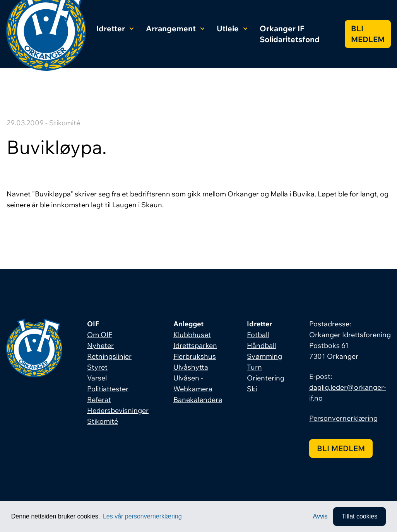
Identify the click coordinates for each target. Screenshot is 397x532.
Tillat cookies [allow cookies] (359, 516)
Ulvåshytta (191, 367)
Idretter (115, 28)
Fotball (258, 335)
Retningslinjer (109, 356)
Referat (99, 400)
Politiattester (108, 389)
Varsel (97, 378)
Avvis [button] (320, 516)
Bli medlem (368, 34)
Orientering (266, 378)
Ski (252, 389)
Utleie (232, 28)
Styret (97, 367)
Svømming (264, 356)
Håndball (261, 345)
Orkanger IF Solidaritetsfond (290, 34)
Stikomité (103, 421)
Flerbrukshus (195, 356)
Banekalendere (198, 400)
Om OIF (100, 335)
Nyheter (100, 345)
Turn (254, 367)
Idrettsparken (195, 345)
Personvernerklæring (343, 418)
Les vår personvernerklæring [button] (142, 516)
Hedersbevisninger (118, 410)
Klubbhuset (192, 335)
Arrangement (175, 28)
